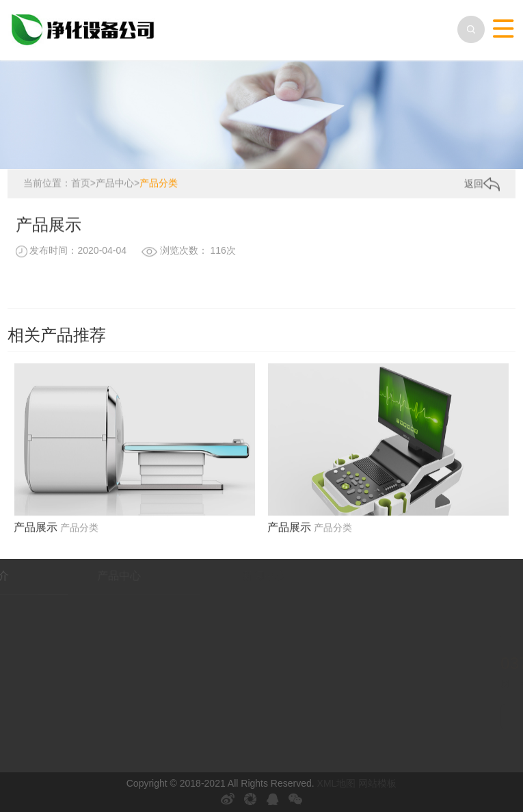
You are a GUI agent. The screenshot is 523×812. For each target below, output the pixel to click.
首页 (81, 183)
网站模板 (377, 783)
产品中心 (115, 183)
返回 (482, 184)
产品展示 (36, 531)
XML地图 (337, 783)
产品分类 (159, 183)
